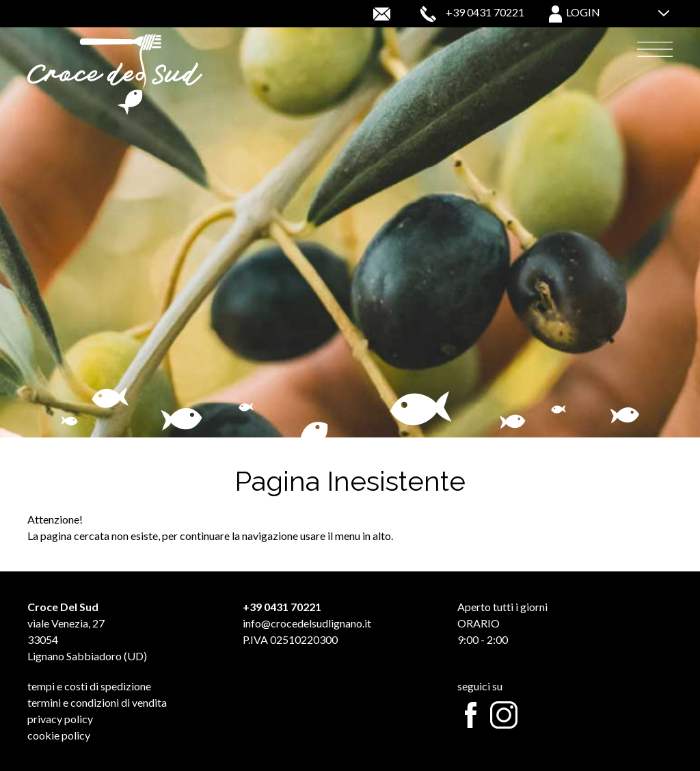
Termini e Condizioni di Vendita (97, 702)
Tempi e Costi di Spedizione (89, 686)
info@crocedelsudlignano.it (307, 623)
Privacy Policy (60, 719)
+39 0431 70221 (485, 12)
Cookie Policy (59, 735)
